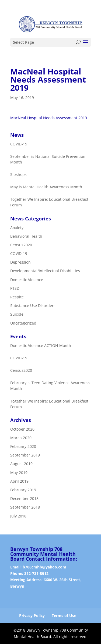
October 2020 (22, 429)
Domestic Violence (27, 280)
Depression (20, 262)
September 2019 (25, 455)
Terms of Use (64, 616)
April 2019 (19, 481)
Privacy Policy (32, 616)
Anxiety (17, 228)
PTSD (15, 288)
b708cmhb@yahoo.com (44, 567)
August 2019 (21, 464)
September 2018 (25, 507)
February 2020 (23, 446)
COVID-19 (19, 253)
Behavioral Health (26, 236)
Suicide (17, 314)
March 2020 (21, 438)
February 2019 (23, 490)
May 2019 (19, 473)
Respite (17, 297)
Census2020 (21, 245)
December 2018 (24, 498)
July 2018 (18, 516)
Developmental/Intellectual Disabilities (45, 271)
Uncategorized (23, 323)
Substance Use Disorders (33, 306)
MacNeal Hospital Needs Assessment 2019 (49, 118)
